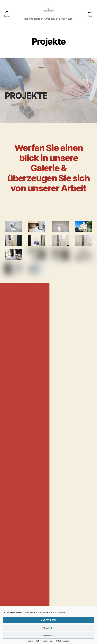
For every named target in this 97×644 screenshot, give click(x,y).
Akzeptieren (48, 620)
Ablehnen (49, 628)
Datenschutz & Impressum (38, 641)
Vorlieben (48, 635)
